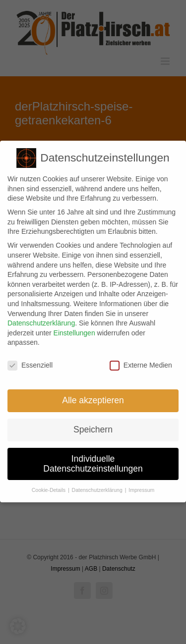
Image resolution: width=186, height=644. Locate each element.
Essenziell (30, 362)
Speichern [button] (93, 426)
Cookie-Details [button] (49, 487)
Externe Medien (141, 362)
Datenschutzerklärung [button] (98, 487)
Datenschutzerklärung (41, 320)
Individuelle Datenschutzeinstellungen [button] (93, 460)
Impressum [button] (141, 487)
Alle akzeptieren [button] (93, 397)
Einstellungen (74, 329)
